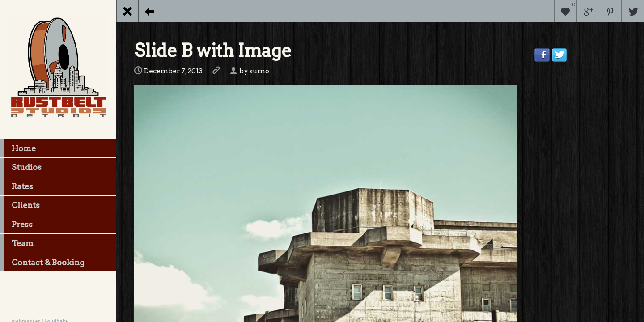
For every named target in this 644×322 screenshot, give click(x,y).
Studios (21, 167)
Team (17, 243)
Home (18, 148)
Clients (20, 205)
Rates (17, 186)
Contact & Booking (42, 263)
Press (16, 225)
